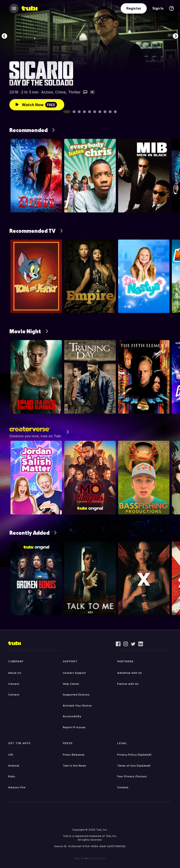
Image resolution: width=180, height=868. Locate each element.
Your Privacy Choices (132, 776)
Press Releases (74, 755)
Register (134, 8)
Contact (14, 695)
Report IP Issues (74, 727)
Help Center (71, 684)
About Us (15, 673)
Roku (12, 776)
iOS (11, 755)
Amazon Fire (17, 787)
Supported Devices (76, 695)
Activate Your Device (77, 706)
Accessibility (72, 716)
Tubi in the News (75, 766)
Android (14, 766)
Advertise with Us (130, 673)
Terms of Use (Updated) (134, 766)
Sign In (158, 8)
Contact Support (74, 673)
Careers (14, 684)
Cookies (123, 787)
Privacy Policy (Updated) (134, 755)
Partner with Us (128, 684)
